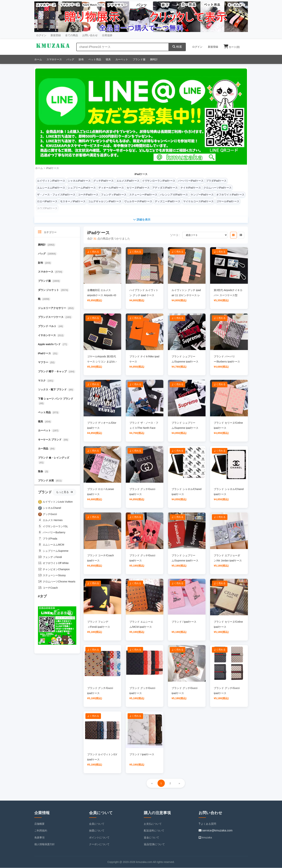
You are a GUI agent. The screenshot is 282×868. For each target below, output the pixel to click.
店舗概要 (39, 824)
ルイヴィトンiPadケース (51, 181)
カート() (232, 47)
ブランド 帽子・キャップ (53, 372)
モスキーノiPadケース (73, 201)
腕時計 (154, 59)
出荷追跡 (107, 35)
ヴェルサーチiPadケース (138, 201)
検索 (177, 47)
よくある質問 (207, 824)
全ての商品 (72, 35)
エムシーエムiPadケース (51, 188)
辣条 (41, 472)
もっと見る (64, 492)
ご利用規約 (41, 831)
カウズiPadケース (47, 208)
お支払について (153, 824)
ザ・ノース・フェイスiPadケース (56, 195)
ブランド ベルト (48, 326)
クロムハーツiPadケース (218, 188)
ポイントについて (99, 838)
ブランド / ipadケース (184, 622)
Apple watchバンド (50, 344)
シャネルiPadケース (79, 181)
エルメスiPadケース (128, 181)
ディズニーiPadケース (168, 201)
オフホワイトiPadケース (230, 195)
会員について (97, 824)
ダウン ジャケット (49, 290)
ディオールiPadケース (111, 188)
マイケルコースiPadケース (198, 201)
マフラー (43, 363)
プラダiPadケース (216, 181)
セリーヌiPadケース (138, 188)
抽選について (97, 831)
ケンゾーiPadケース (202, 195)
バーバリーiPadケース (191, 181)
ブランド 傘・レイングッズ (54, 458)
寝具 (108, 59)
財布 (81, 59)
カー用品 (43, 449)
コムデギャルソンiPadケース (105, 201)
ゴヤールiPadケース (228, 201)
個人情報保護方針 (45, 845)
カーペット (122, 59)
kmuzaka (205, 838)
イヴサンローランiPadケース (159, 181)
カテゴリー (47, 232)
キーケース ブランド (50, 440)
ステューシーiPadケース (143, 195)
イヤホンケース (47, 335)
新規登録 (56, 35)
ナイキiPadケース (191, 188)
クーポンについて (99, 845)
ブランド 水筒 (46, 481)
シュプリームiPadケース (82, 188)
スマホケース (54, 59)
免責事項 (39, 838)
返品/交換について (154, 845)
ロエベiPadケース (47, 201)
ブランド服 (139, 59)
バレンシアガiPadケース (174, 195)
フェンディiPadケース (114, 195)
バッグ (70, 59)
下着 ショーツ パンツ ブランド (56, 399)
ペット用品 (95, 59)
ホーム (38, 59)
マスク (42, 381)
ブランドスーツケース (51, 317)
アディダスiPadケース (165, 188)
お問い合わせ (90, 35)
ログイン (41, 35)
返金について (151, 838)
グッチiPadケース (103, 181)
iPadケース (53, 168)
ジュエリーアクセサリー (52, 308)
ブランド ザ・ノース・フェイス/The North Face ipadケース (144, 428)
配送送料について (154, 831)
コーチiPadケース (88, 195)
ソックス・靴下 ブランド (53, 390)
